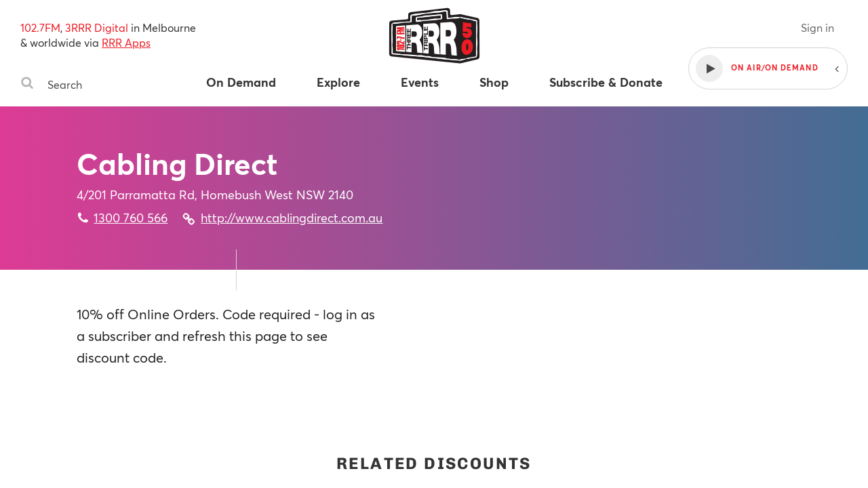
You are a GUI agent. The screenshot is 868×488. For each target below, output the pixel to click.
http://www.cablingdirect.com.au (292, 218)
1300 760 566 (131, 218)
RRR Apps (126, 42)
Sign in (817, 27)
